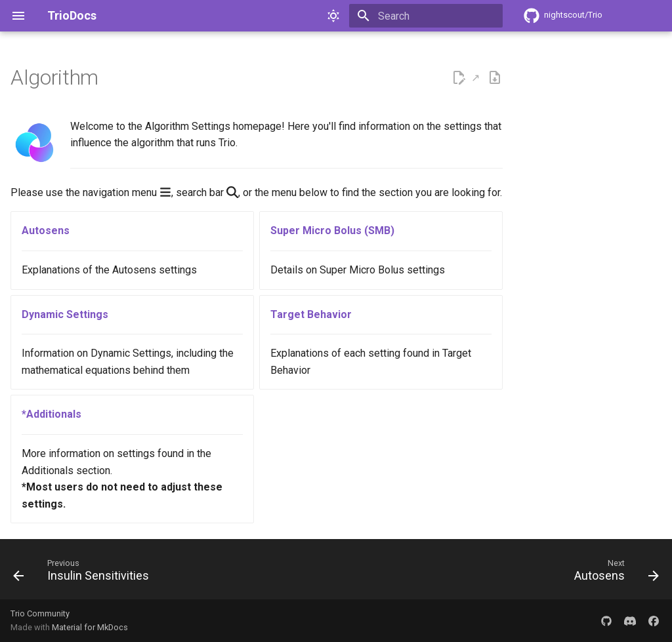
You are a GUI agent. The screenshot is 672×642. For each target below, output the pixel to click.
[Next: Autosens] (613, 573)
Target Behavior (311, 314)
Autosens (46, 231)
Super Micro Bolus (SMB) (332, 231)
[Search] (426, 16)
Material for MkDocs (90, 627)
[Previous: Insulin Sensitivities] (84, 573)
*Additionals (52, 414)
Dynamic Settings (65, 314)
